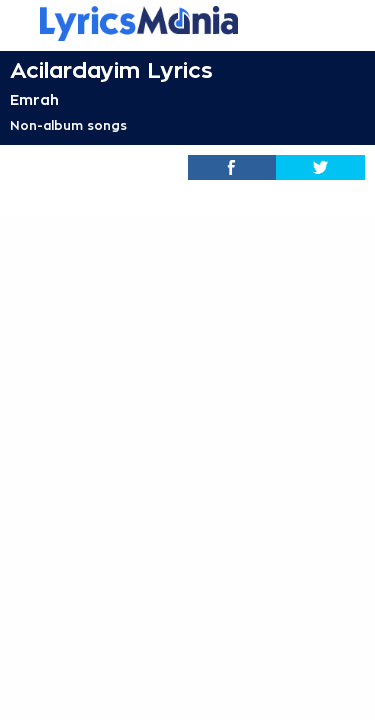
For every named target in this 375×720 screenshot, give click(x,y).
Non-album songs (68, 126)
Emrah (34, 100)
